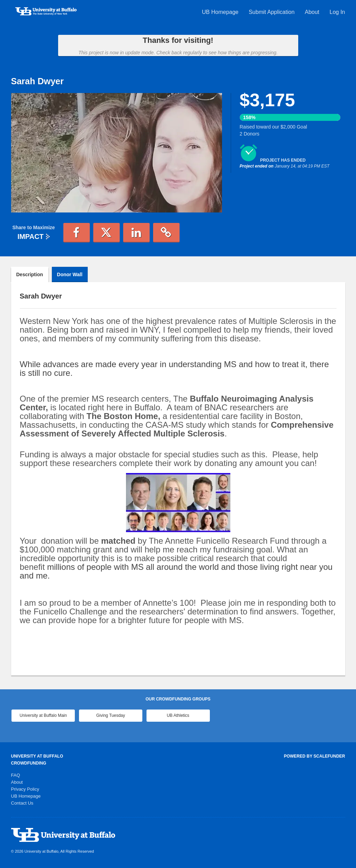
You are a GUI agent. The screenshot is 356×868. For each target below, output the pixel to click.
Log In (337, 12)
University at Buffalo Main (43, 715)
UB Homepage (221, 12)
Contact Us (22, 803)
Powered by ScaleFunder (315, 756)
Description (30, 274)
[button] (77, 233)
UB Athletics (178, 715)
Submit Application (272, 12)
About (313, 12)
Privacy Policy (25, 789)
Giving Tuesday (111, 715)
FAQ (16, 775)
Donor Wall (70, 274)
